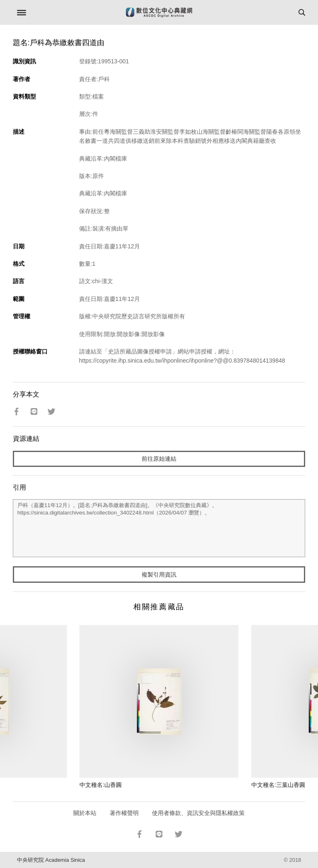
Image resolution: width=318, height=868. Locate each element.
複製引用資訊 (159, 575)
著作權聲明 (124, 813)
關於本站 (85, 813)
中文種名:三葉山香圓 (278, 785)
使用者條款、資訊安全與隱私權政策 (198, 813)
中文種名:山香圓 (101, 785)
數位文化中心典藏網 (159, 12)
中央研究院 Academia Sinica (51, 860)
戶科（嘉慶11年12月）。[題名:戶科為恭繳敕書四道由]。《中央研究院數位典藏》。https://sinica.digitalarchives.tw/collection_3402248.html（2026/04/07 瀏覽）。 (159, 528)
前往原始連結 (159, 459)
